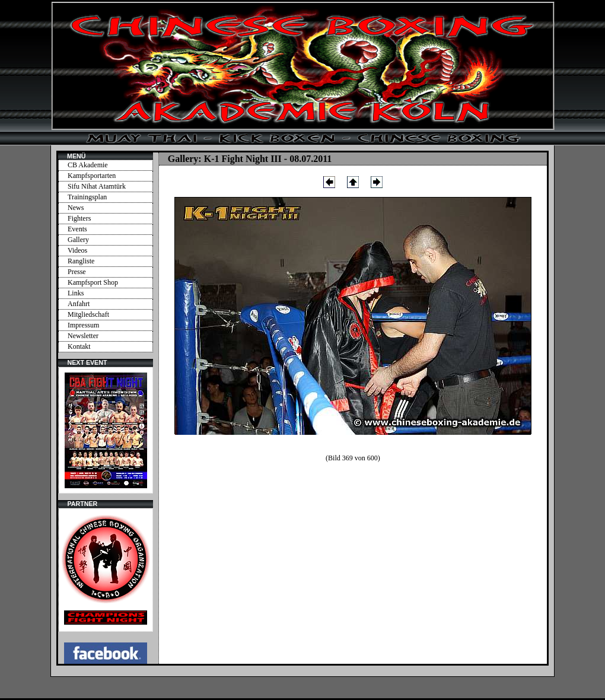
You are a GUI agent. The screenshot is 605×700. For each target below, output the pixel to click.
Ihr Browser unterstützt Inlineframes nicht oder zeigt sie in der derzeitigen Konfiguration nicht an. (106, 430)
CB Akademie (88, 165)
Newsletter (83, 336)
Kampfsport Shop (93, 282)
